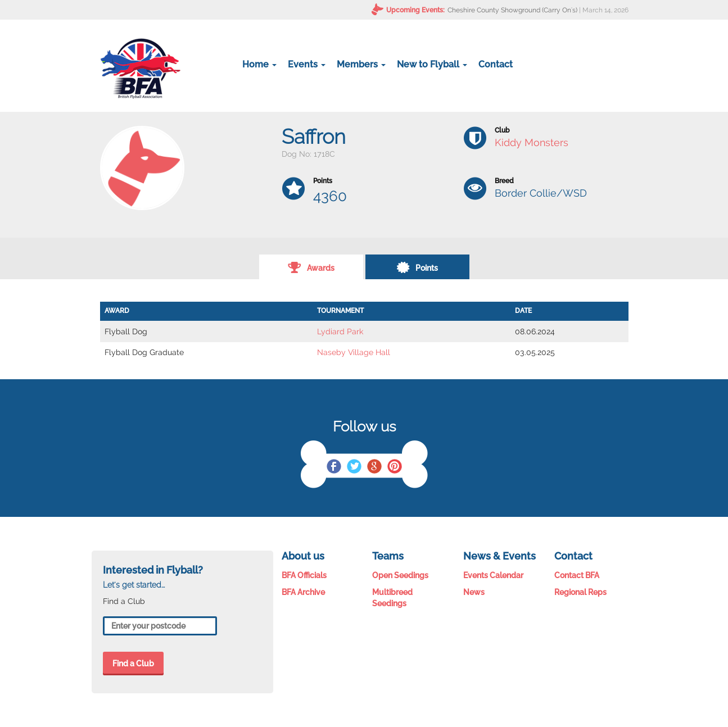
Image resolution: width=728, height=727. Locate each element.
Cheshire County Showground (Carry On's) (512, 10)
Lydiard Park (340, 331)
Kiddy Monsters (532, 142)
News (474, 592)
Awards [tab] (311, 267)
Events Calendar (493, 575)
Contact (496, 64)
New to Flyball (432, 64)
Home (259, 64)
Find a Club (133, 664)
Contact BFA (577, 575)
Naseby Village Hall (354, 352)
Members (361, 64)
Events (307, 64)
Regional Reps (580, 592)
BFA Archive (303, 592)
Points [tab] (417, 267)
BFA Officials (304, 575)
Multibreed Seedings (392, 598)
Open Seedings (400, 575)
